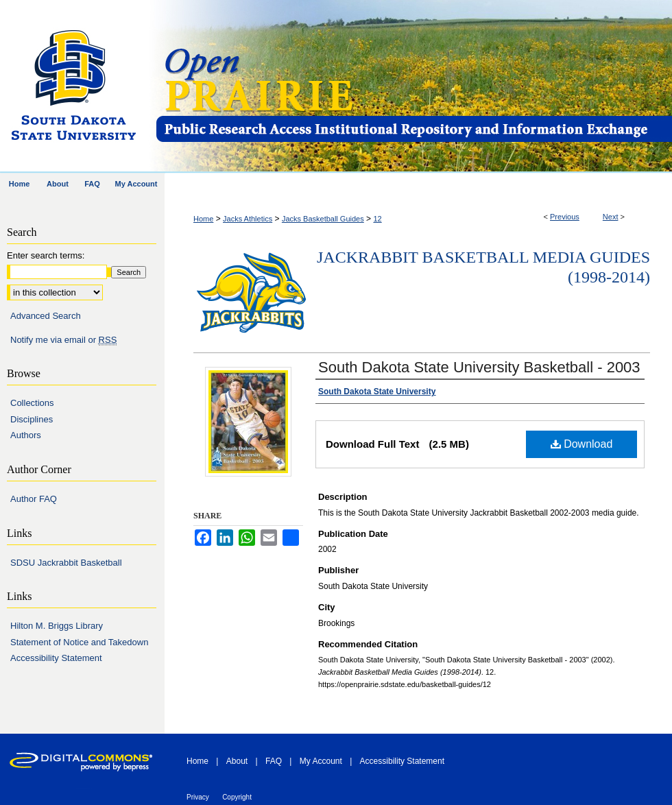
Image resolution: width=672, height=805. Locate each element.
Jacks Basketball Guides (323, 219)
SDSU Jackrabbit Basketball (66, 563)
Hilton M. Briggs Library (57, 626)
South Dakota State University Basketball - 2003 (479, 367)
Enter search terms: (46, 255)
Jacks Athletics (248, 219)
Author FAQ (34, 499)
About (237, 761)
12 (377, 219)
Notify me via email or (63, 340)
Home (203, 219)
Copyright (237, 797)
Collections (32, 403)
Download (582, 444)
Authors (26, 435)
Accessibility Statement (56, 658)
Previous (565, 217)
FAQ (274, 761)
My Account (321, 761)
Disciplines (32, 419)
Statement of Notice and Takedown (79, 642)
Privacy (198, 797)
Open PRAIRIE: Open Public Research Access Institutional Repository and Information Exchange (413, 87)
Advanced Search (46, 316)
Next (611, 217)
